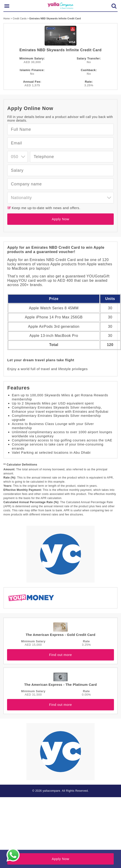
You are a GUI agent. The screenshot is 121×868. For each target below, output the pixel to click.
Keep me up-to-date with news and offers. (45, 208)
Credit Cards (20, 19)
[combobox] (18, 157)
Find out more (60, 655)
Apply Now (60, 219)
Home (7, 19)
